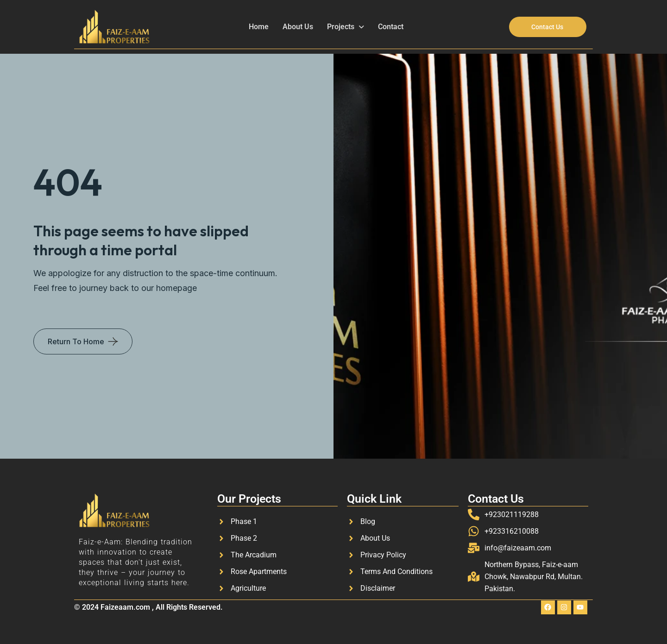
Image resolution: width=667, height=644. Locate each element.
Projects (346, 27)
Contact (391, 27)
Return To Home (76, 341)
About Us (298, 27)
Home (259, 27)
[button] (346, 27)
